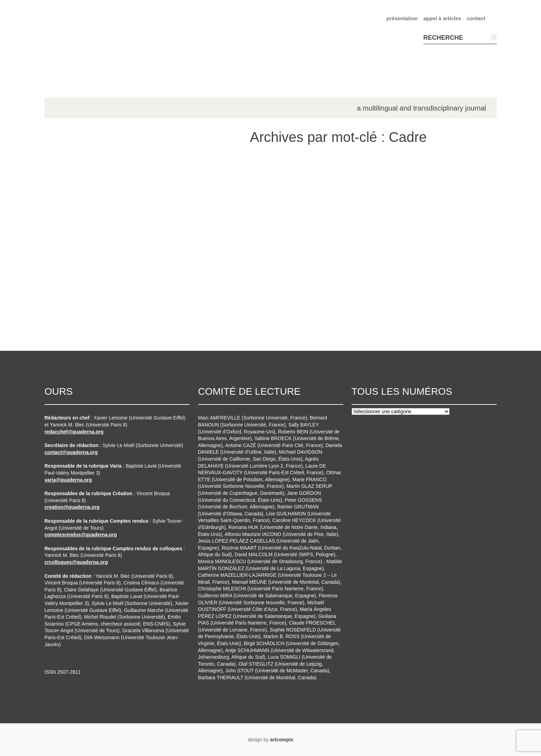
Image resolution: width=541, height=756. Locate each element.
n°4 (64, 231)
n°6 (64, 270)
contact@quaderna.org (71, 452)
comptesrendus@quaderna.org (81, 535)
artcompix (282, 740)
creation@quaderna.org (72, 507)
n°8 (64, 310)
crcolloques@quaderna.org (76, 562)
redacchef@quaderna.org (74, 432)
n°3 (64, 211)
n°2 (64, 191)
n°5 (64, 250)
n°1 (64, 172)
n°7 (64, 290)
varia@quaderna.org (68, 480)
